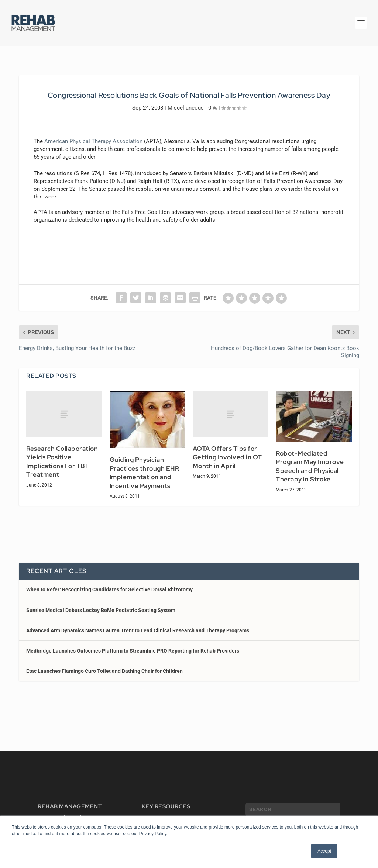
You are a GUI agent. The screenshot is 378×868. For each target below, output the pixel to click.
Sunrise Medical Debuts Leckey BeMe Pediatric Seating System (101, 610)
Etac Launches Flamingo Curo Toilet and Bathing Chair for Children (104, 671)
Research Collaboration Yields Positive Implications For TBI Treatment (62, 462)
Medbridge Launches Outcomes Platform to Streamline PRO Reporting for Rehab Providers (133, 651)
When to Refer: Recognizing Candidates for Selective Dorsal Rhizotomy (109, 589)
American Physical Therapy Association (93, 141)
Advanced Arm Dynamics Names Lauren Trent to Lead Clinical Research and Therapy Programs (138, 630)
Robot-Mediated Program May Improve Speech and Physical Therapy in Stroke (310, 466)
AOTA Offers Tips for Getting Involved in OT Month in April (227, 457)
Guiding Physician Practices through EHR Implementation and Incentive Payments (145, 473)
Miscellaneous (186, 108)
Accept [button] (324, 851)
